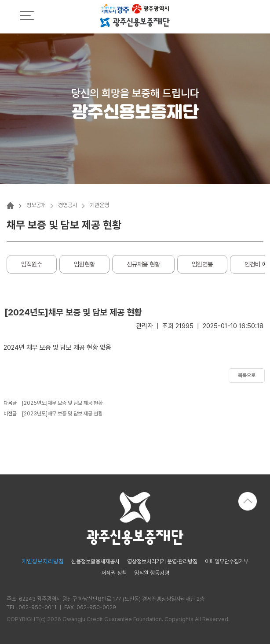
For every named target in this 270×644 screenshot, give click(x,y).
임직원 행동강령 (152, 573)
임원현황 (84, 264)
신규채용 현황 (143, 264)
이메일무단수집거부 (227, 562)
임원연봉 (202, 264)
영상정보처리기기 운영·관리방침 (162, 562)
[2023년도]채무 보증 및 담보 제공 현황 (62, 414)
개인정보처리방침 (43, 562)
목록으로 (247, 375)
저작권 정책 (114, 573)
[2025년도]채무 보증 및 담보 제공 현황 (62, 403)
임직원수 (32, 264)
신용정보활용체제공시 (95, 562)
